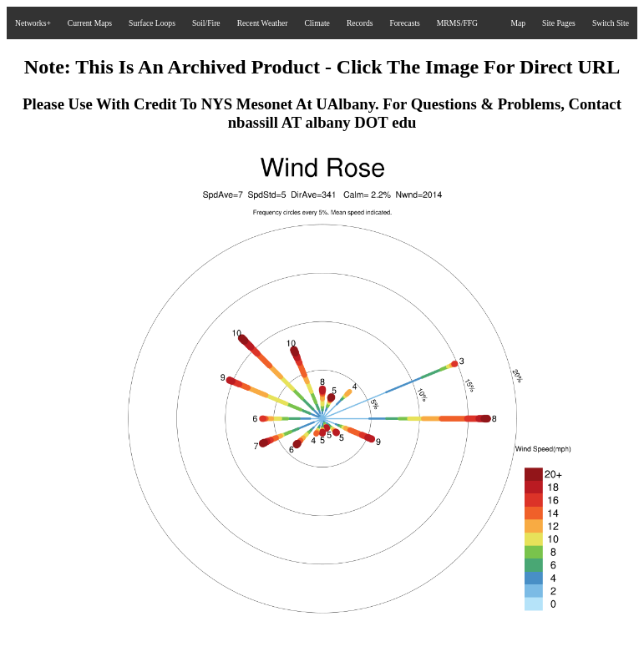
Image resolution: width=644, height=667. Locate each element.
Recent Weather (263, 23)
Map (518, 23)
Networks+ (33, 23)
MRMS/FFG (457, 23)
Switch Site (611, 23)
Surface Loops (152, 23)
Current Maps (90, 23)
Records (360, 23)
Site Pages (559, 23)
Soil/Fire (206, 23)
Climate (317, 23)
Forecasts (404, 23)
